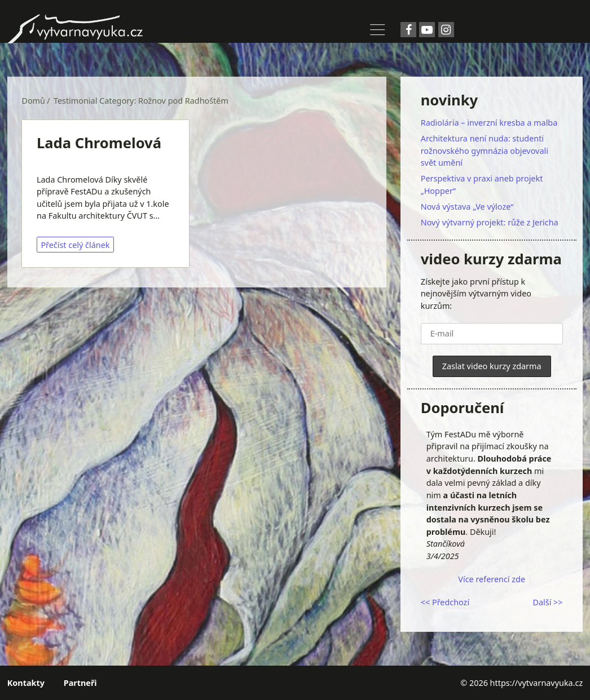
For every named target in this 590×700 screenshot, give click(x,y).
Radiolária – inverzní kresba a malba (489, 123)
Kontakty (26, 683)
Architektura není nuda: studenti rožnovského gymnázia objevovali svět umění (485, 150)
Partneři (80, 683)
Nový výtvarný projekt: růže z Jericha (490, 222)
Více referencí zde (492, 579)
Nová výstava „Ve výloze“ (467, 207)
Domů (33, 101)
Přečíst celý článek (75, 245)
